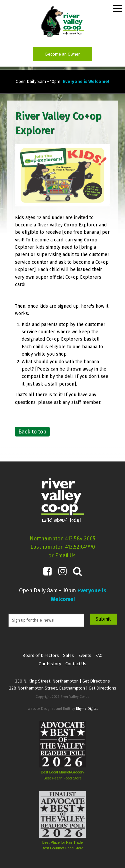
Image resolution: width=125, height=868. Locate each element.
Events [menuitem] (85, 655)
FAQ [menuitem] (99, 655)
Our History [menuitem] (50, 664)
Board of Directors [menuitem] (41, 655)
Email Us (65, 556)
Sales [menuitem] (68, 655)
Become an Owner (62, 54)
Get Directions (96, 681)
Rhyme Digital (87, 709)
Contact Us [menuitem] (76, 664)
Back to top (32, 432)
